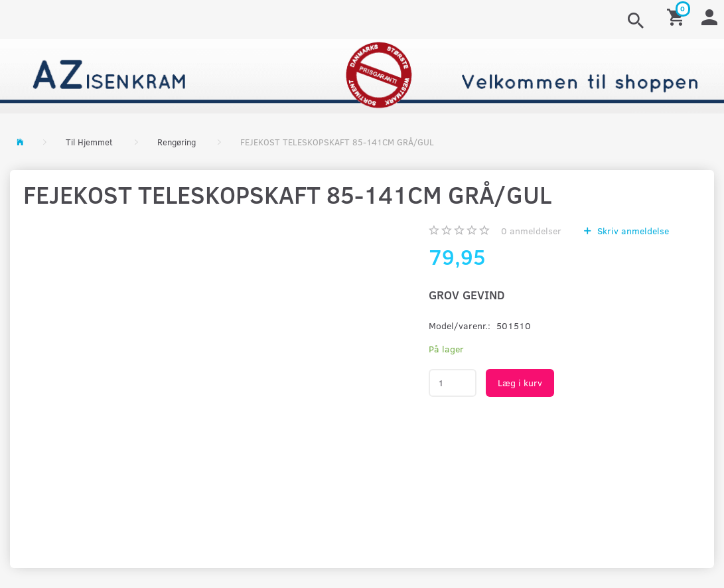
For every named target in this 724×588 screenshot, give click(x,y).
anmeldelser (531, 231)
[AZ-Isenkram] (362, 75)
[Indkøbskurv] (678, 16)
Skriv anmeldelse (632, 231)
